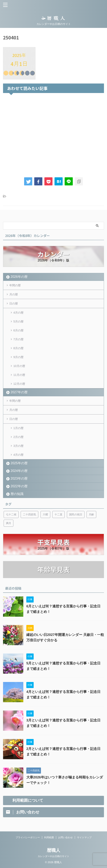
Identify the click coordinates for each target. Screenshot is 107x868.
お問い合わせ (65, 837)
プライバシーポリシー (28, 837)
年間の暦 (15, 285)
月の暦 (14, 294)
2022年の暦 (19, 486)
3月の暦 (18, 446)
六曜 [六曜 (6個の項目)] (45, 514)
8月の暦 (18, 348)
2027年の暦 (19, 392)
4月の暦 (18, 313)
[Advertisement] (53, 134)
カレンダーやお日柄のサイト (53, 856)
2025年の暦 (19, 463)
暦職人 (53, 850)
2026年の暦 (19, 277)
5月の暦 (18, 321)
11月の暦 (19, 375)
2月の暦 (18, 437)
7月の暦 (18, 339)
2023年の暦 (19, 478)
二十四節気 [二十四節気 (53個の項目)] (29, 514)
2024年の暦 (19, 471)
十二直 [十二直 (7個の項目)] (58, 514)
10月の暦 (19, 366)
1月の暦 (18, 428)
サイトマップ (84, 837)
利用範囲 (49, 837)
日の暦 (14, 303)
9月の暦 (18, 357)
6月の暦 (18, 330)
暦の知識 (17, 494)
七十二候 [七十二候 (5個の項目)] (11, 514)
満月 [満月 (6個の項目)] (9, 523)
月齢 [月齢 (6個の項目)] (91, 514)
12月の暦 (19, 384)
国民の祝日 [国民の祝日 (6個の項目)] (76, 514)
